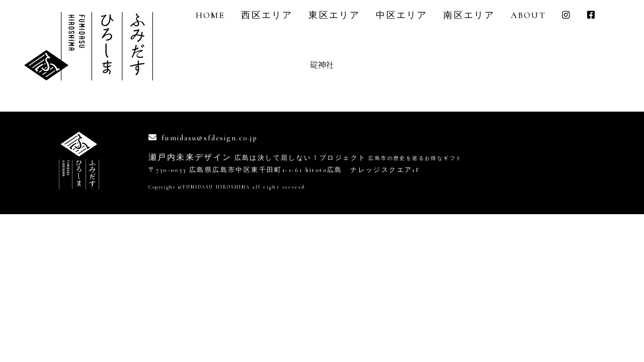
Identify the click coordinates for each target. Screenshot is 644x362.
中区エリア (401, 15)
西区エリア (267, 15)
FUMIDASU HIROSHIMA (219, 187)
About (528, 15)
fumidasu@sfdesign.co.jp (216, 138)
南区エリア (469, 15)
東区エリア (334, 15)
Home (211, 15)
